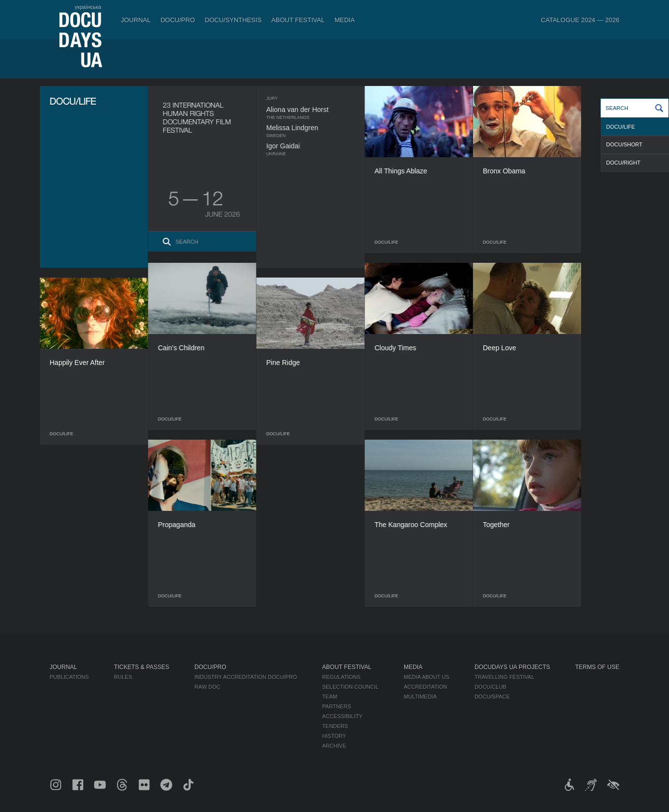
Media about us (427, 677)
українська (88, 7)
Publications (69, 677)
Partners (337, 706)
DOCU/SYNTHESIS (233, 20)
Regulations (341, 677)
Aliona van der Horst (317, 110)
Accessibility (342, 716)
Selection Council (350, 687)
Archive (334, 746)
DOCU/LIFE (621, 127)
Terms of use (597, 667)
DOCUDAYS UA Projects (512, 667)
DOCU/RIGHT (623, 163)
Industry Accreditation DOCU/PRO (246, 677)
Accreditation (425, 687)
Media (345, 20)
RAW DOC (208, 687)
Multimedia (420, 697)
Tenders (335, 726)
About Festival (298, 20)
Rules (123, 677)
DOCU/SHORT (624, 144)
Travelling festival (504, 677)
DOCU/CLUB (490, 687)
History (334, 736)
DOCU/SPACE (492, 697)
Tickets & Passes (141, 667)
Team (330, 697)
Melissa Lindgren (311, 128)
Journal (136, 20)
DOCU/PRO (178, 20)
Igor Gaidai (302, 146)
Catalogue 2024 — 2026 (580, 20)
